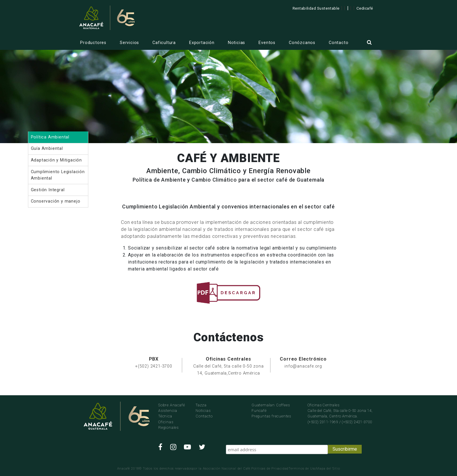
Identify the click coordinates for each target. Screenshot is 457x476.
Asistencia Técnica (168, 413)
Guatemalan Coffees (271, 405)
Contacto (339, 43)
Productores (93, 43)
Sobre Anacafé (172, 405)
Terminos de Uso (302, 469)
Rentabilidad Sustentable (316, 8)
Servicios (129, 43)
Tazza (201, 405)
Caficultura (164, 43)
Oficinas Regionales (168, 425)
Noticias (237, 43)
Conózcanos (302, 43)
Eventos (267, 43)
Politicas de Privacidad (270, 469)
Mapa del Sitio (328, 469)
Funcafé (259, 411)
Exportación (202, 43)
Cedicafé (365, 8)
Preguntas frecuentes (271, 416)
